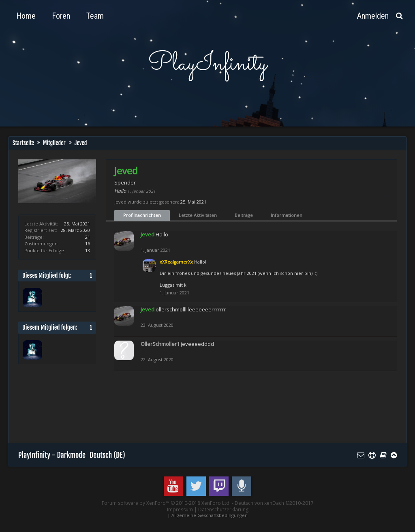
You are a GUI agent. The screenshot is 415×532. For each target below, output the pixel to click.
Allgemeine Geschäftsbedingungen (210, 515)
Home (26, 16)
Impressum (180, 509)
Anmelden (373, 16)
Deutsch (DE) (107, 455)
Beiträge (244, 215)
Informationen (287, 215)
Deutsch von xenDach (274, 503)
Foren (61, 16)
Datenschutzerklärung (223, 509)
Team (95, 16)
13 (88, 250)
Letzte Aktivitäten (198, 215)
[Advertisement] (166, 413)
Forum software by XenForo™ (166, 503)
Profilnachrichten (142, 215)
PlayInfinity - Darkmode (52, 455)
